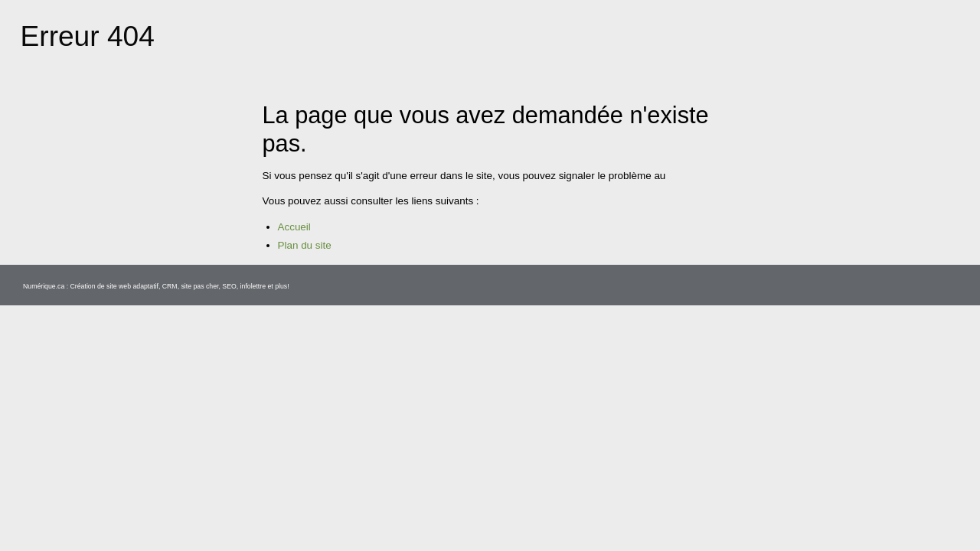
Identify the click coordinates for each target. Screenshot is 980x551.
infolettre (281, 533)
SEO (255, 533)
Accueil (297, 241)
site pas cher (224, 533)
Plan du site (308, 259)
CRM (191, 533)
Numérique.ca (48, 533)
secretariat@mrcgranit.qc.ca (335, 190)
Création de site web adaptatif (129, 533)
